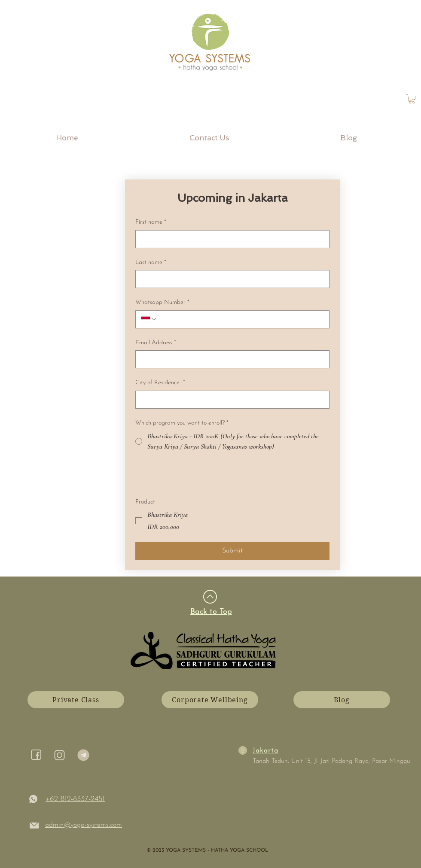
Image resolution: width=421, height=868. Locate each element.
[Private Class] (76, 700)
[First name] (230, 239)
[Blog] (342, 700)
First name (151, 222)
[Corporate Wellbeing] (210, 700)
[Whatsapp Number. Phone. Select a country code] (149, 319)
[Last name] (230, 279)
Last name (151, 263)
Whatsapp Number (162, 303)
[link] (412, 99)
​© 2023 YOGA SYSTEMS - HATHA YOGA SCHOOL (207, 850)
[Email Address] (230, 359)
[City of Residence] (230, 400)
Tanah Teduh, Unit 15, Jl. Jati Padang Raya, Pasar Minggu (331, 761)
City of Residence (160, 383)
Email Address (156, 343)
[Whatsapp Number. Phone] (241, 319)
